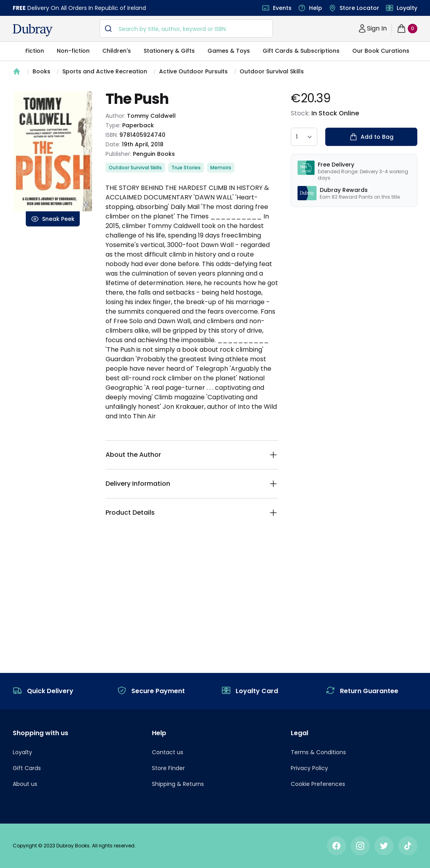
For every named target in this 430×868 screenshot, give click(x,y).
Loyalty (407, 8)
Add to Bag (371, 137)
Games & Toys (229, 51)
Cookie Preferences (318, 784)
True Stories (186, 168)
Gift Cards (27, 768)
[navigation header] (33, 30)
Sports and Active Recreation (105, 71)
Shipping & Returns (178, 784)
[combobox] (186, 29)
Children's (117, 51)
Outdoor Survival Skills (272, 71)
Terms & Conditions (318, 752)
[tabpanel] (53, 151)
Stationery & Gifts (169, 51)
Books (41, 71)
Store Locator (359, 8)
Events (282, 8)
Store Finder (168, 768)
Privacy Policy (309, 768)
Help (316, 8)
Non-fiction (73, 51)
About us (25, 784)
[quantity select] (304, 137)
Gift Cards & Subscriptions (301, 51)
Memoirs (221, 168)
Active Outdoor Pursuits (193, 71)
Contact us (168, 752)
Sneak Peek (53, 219)
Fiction (35, 51)
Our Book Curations (381, 51)
